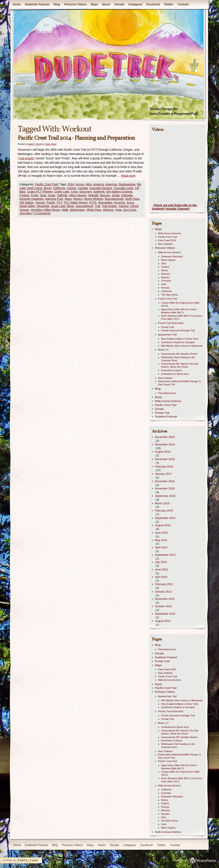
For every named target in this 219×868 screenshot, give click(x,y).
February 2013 (164, 584)
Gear (43, 195)
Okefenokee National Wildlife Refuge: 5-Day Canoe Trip (180, 383)
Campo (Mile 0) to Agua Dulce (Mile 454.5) (180, 304)
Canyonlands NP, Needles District (179, 354)
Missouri (166, 274)
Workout (108, 210)
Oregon (40, 203)
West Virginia (168, 260)
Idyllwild (93, 195)
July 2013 (161, 562)
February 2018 (164, 467)
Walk (65, 210)
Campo (71, 188)
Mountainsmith (114, 199)
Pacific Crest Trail (46, 184)
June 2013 (162, 569)
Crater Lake (62, 192)
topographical (84, 206)
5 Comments (42, 213)
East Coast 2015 (167, 240)
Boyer (48, 188)
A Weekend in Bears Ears (175, 374)
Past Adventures (167, 393)
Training (123, 206)
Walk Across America (170, 233)
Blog (57, 4)
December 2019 (165, 437)
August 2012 (163, 621)
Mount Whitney (94, 199)
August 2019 (163, 452)
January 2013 (163, 592)
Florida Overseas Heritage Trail (178, 330)
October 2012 (163, 606)
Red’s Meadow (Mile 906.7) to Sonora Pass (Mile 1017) (182, 317)
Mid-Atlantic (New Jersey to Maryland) (182, 346)
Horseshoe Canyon (172, 370)
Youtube (183, 4)
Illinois (165, 270)
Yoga (118, 210)
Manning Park (54, 199)
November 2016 (165, 488)
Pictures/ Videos (75, 4)
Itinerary (105, 195)
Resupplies (105, 203)
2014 (71, 184)
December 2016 (165, 481)
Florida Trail (168, 327)
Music (106, 4)
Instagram (135, 4)
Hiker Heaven (78, 195)
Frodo (35, 195)
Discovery (86, 192)
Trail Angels (109, 206)
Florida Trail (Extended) (171, 323)
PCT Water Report (76, 203)
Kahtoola (127, 195)
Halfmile (62, 195)
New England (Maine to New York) (180, 339)
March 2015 (162, 503)
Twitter (169, 4)
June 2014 (162, 533)
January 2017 (163, 474)
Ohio (164, 263)
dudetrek (99, 192)
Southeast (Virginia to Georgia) (178, 342)
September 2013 (165, 555)
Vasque (24, 210)
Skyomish (43, 206)
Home (17, 4)
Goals (51, 195)
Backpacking (127, 184)
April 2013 (161, 577)
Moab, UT (163, 350)
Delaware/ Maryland (172, 256)
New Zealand (165, 244)
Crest (74, 192)
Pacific (51, 203)
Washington (78, 210)
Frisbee (24, 195)
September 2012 (165, 614)
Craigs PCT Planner (40, 192)
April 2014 (161, 547)
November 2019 (165, 444)
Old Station (27, 203)
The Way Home (170, 295)
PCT (59, 203)
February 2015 (164, 511)
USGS (134, 206)
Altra (89, 184)
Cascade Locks (124, 188)
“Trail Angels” (26, 158)
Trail (98, 206)
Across (80, 184)
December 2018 (165, 459)
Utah (164, 284)
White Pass (94, 210)
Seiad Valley (27, 206)
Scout (130, 203)
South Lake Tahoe (63, 206)
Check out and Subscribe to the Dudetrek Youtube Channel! (174, 207)
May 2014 (161, 540)
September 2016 (165, 496)
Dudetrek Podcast (37, 4)
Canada (83, 188)
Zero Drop (130, 210)
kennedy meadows (32, 199)
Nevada (165, 288)
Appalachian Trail (168, 335)
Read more (128, 176)
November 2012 (165, 599)
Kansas (165, 277)
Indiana (165, 267)
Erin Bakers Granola (119, 192)
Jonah (116, 195)
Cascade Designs (101, 188)
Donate (119, 4)
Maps (94, 4)
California (59, 188)
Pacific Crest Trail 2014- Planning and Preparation (76, 138)
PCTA (93, 203)
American (111, 184)
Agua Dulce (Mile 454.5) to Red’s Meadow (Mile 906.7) (179, 311)
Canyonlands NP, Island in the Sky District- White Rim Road (180, 365)
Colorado (166, 281)
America (98, 184)
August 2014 (163, 525)
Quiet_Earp (51, 144)
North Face (132, 199)
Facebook (153, 4)
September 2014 (165, 518)
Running (120, 203)
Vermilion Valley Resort (46, 210)
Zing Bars (26, 213)
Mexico (78, 199)
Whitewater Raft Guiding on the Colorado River (178, 359)
